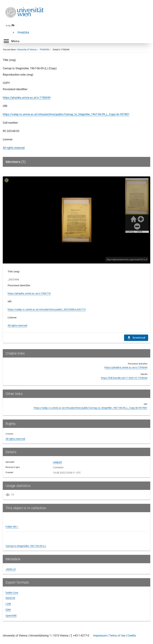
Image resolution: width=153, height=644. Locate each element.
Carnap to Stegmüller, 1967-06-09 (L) (26, 546)
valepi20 (58, 462)
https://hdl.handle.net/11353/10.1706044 (124, 378)
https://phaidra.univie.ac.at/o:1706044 (27, 98)
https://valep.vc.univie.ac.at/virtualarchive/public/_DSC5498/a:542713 (47, 309)
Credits (132, 636)
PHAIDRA (23, 33)
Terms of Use (117, 636)
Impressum (100, 636)
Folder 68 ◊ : (12, 527)
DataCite (10, 598)
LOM (8, 604)
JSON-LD (11, 569)
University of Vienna (27, 50)
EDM (8, 610)
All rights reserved (14, 148)
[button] (11, 41)
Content (76, 220)
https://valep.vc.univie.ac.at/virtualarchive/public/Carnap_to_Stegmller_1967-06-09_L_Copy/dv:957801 (66, 114)
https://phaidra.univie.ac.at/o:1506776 (29, 293)
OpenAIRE (11, 616)
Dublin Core (12, 593)
